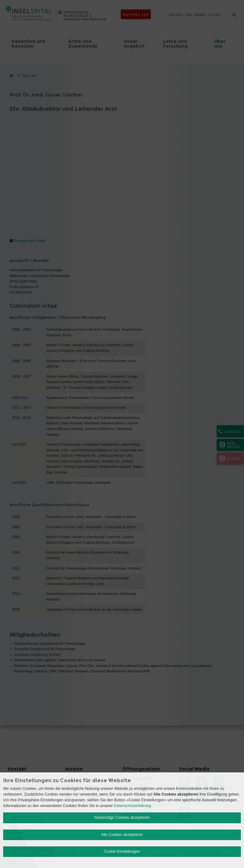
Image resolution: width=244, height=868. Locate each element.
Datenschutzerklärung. (133, 806)
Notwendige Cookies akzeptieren (122, 818)
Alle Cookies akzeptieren (122, 835)
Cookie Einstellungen (122, 851)
